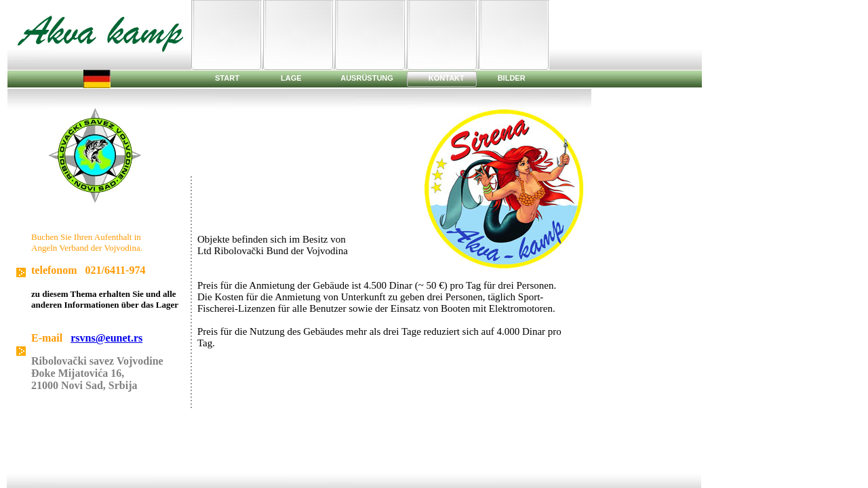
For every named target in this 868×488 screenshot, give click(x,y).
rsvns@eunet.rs (106, 338)
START (227, 78)
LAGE (292, 78)
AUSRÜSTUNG (368, 78)
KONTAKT (447, 78)
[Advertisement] (629, 31)
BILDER (512, 78)
